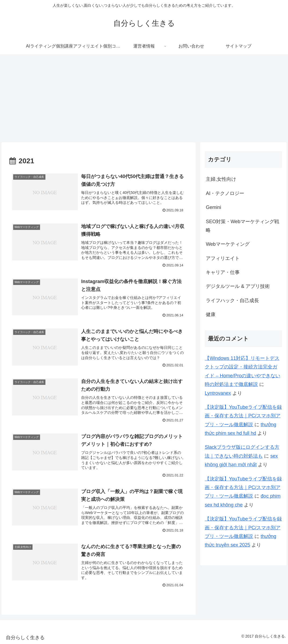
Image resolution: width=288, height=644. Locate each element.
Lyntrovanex (218, 393)
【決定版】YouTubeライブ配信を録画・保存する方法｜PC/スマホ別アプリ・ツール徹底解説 (243, 416)
